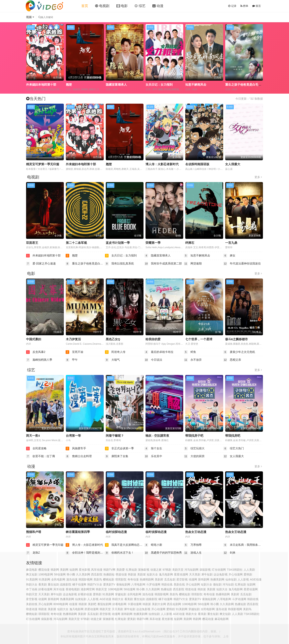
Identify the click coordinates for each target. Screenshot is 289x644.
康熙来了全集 (117, 456)
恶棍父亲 (232, 360)
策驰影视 (144, 570)
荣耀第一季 (153, 243)
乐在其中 (153, 456)
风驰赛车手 (76, 449)
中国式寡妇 (34, 339)
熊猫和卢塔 (34, 532)
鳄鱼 (190, 352)
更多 (258, 177)
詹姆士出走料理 (79, 456)
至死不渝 (74, 352)
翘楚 (69, 85)
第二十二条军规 (76, 243)
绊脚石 (190, 243)
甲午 (72, 360)
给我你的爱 (153, 339)
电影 (122, 6)
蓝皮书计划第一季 (118, 243)
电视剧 (102, 6)
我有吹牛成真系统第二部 (163, 264)
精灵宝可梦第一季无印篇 (43, 164)
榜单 (244, 6)
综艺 (140, 6)
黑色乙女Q (113, 339)
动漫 (158, 6)
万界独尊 (193, 545)
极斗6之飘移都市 (237, 339)
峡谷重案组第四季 (78, 532)
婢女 (229, 256)
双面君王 (32, 243)
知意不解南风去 (196, 85)
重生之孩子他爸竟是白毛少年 (245, 85)
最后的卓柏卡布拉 (159, 352)
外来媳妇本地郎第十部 (41, 85)
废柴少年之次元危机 (239, 352)
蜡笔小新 (153, 545)
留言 (257, 6)
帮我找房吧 (233, 436)
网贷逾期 (193, 264)
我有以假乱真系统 (119, 264)
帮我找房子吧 (194, 436)
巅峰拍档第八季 (39, 360)
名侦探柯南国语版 (197, 164)
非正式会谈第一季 (119, 449)
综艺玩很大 (194, 449)
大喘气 (112, 360)
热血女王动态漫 (196, 532)
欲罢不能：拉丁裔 (41, 456)
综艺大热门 (234, 449)
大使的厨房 (194, 456)
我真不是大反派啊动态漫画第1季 (125, 545)
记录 (232, 6)
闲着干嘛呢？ (115, 436)
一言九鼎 (231, 243)
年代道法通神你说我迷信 (242, 264)
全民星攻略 (36, 449)
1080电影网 (115, 589)
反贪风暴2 (36, 352)
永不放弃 (193, 360)
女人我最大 (233, 164)
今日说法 (153, 360)
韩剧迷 (202, 589)
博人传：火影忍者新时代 (162, 164)
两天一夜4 (33, 436)
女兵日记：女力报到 (159, 85)
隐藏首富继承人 (116, 85)
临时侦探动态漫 (116, 532)
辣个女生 (153, 449)
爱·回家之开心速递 (41, 264)
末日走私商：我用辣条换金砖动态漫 (243, 545)
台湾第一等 (73, 436)
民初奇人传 (115, 352)
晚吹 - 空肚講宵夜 (157, 436)
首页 (85, 6)
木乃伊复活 (73, 339)
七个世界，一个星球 (199, 339)
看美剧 (202, 614)
